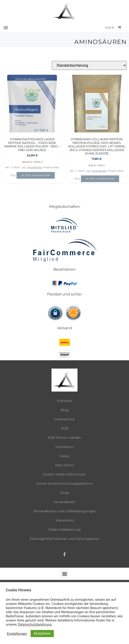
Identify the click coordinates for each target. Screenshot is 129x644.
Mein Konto (64, 465)
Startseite (65, 401)
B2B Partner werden (64, 438)
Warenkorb (64, 520)
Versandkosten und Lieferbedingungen (64, 511)
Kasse (65, 456)
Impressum (65, 447)
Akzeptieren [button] (42, 633)
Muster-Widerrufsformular (64, 474)
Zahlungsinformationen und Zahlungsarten (64, 539)
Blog (65, 410)
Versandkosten (35, 167)
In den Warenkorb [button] (36, 175)
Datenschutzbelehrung (35, 624)
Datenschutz (64, 419)
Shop (65, 493)
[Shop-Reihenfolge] (89, 65)
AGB (65, 428)
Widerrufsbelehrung (64, 530)
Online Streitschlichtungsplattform (64, 484)
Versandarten (64, 502)
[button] (6, 28)
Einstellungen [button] (17, 634)
